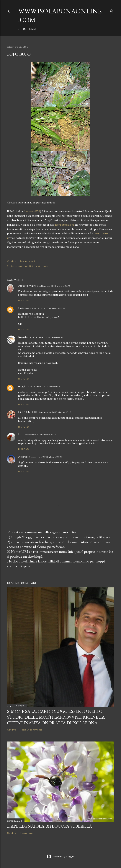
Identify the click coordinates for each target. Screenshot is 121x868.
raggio (22, 386)
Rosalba (23, 337)
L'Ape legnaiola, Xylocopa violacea (49, 826)
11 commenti (27, 833)
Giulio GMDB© (28, 412)
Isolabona (23, 266)
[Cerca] (112, 10)
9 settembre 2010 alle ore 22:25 (46, 457)
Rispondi (24, 300)
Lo (20, 434)
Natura (33, 266)
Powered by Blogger (61, 856)
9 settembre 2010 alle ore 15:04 (39, 435)
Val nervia (43, 266)
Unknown (24, 308)
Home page (28, 29)
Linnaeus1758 (32, 211)
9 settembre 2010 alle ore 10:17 (55, 412)
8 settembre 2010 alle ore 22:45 (54, 286)
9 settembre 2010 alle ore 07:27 (47, 337)
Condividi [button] (12, 261)
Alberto (23, 457)
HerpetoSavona (64, 225)
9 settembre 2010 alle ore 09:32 (45, 386)
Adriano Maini (27, 286)
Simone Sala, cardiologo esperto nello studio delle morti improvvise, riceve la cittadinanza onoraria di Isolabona (56, 717)
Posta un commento (31, 730)
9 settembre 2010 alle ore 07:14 (49, 308)
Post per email (28, 261)
